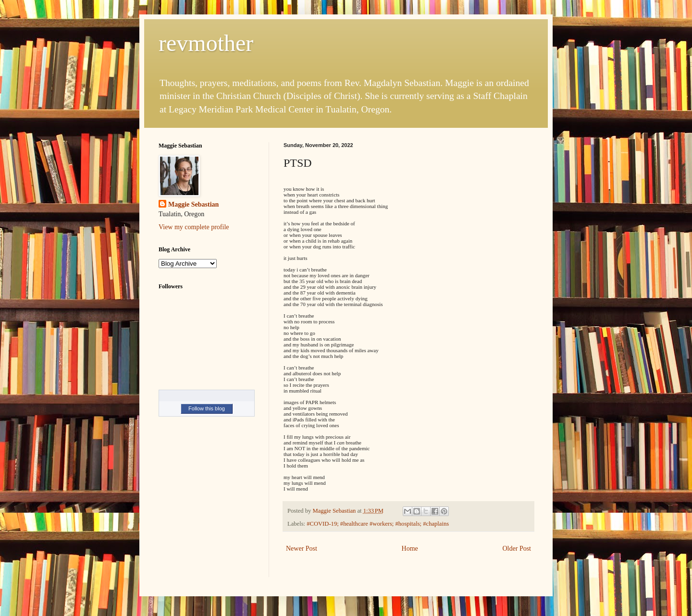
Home (410, 548)
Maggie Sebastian (193, 204)
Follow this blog (207, 408)
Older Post (517, 548)
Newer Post (302, 548)
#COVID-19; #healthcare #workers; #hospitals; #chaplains (378, 524)
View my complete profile (194, 227)
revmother (206, 43)
